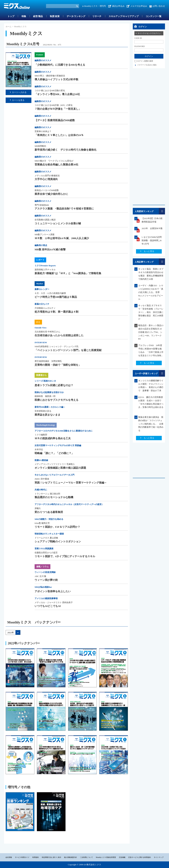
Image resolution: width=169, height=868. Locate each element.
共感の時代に (41, 490)
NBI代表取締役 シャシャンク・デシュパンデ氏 (57, 346)
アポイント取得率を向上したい (53, 591)
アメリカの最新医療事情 (46, 598)
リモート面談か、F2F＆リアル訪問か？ (57, 527)
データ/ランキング (76, 16)
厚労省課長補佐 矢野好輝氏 (48, 361)
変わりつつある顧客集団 (49, 512)
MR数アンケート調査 (45, 234)
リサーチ (97, 16)
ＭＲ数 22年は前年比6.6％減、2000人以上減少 (62, 238)
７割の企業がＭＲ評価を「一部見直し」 (58, 109)
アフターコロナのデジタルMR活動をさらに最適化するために (64, 431)
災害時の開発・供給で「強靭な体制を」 (58, 365)
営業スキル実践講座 (44, 549)
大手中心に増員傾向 (46, 179)
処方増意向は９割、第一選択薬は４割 (56, 312)
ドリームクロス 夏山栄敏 (46, 538)
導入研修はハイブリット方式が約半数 (56, 79)
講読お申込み (118, 6)
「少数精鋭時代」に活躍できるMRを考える (60, 65)
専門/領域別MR (42, 205)
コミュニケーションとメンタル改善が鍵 (58, 223)
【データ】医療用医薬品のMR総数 (55, 120)
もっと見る (149, 251)
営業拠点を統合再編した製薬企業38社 (56, 165)
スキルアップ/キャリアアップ (124, 16)
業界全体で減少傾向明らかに (51, 194)
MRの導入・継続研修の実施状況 (50, 76)
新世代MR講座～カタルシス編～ (50, 407)
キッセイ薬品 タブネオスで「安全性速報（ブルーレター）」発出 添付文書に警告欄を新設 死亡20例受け (151, 312)
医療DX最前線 (41, 460)
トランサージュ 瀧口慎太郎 (47, 494)
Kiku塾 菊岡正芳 (42, 523)
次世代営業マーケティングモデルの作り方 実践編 (58, 445)
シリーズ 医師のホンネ (45, 381)
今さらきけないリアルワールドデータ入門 (54, 475)
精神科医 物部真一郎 (45, 396)
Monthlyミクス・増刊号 (95, 6)
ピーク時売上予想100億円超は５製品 (56, 297)
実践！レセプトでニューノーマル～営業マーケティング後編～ (71, 483)
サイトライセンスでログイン (149, 33)
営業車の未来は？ (43, 131)
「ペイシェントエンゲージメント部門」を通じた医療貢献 (68, 350)
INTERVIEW (41, 342)
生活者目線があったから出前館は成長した (59, 335)
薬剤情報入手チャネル (45, 270)
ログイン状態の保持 (145, 61)
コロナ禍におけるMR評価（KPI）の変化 (54, 105)
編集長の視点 (41, 245)
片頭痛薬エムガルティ (45, 308)
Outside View (41, 328)
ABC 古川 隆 (40, 576)
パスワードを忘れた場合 (147, 65)
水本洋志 (39, 449)
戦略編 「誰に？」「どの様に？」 (54, 453)
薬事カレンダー (42, 289)
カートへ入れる (19, 92)
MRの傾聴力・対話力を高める (49, 519)
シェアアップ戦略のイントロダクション (58, 541)
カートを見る (18, 100)
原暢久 (38, 508)
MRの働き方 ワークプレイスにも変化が (54, 161)
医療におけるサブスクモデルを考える (56, 400)
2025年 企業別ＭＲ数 (152, 228)
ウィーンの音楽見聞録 (45, 572)
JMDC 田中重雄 (42, 479)
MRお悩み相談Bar (43, 587)
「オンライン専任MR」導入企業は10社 (57, 94)
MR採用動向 (40, 146)
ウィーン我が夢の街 (46, 580)
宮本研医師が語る (43, 411)
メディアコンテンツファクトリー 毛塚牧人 (55, 464)
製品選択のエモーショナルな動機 (54, 497)
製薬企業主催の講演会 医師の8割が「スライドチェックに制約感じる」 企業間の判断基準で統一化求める (151, 424)
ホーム (9, 27)
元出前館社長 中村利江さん (47, 332)
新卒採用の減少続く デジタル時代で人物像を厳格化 (66, 150)
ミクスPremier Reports (45, 266)
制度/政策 (55, 16)
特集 (24, 16)
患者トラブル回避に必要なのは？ (54, 385)
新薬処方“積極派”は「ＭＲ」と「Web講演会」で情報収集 (68, 273)
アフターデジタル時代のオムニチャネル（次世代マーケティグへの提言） (69, 504)
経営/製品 (38, 16)
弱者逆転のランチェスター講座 (49, 534)
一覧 (162, 211)
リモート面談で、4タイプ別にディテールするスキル (65, 556)
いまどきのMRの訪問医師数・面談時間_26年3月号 (152, 240)
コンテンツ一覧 (154, 16)
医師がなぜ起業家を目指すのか (49, 392)
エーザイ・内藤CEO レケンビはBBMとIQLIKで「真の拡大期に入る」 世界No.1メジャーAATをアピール (151, 292)
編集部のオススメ (43, 60)
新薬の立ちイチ (42, 304)
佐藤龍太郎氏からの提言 (46, 553)
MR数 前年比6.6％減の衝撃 (50, 249)
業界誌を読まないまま (47, 415)
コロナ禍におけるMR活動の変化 (50, 91)
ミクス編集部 (41, 435)
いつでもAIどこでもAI (48, 606)
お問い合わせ (159, 6)
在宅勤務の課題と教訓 (45, 220)
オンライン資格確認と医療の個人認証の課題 (60, 468)
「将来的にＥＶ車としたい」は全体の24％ (59, 135)
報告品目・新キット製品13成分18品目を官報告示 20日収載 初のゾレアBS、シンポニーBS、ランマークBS (151, 332)
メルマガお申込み (139, 6)
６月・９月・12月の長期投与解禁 (50, 293)
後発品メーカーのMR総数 (47, 190)
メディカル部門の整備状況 (47, 176)
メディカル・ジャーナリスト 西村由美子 (54, 602)
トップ (11, 16)
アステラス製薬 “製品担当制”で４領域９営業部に (64, 209)
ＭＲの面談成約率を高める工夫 (53, 438)
